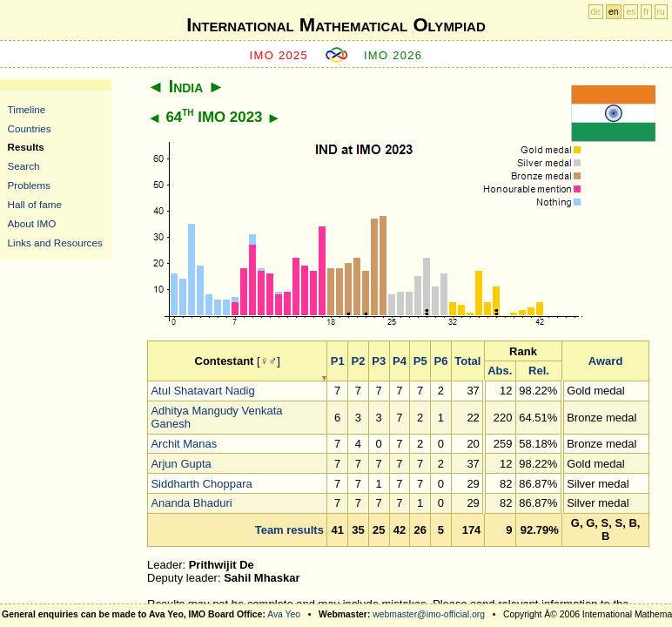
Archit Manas (184, 444)
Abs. (500, 371)
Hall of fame (35, 204)
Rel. (539, 371)
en (614, 12)
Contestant (225, 361)
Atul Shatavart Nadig (202, 391)
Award (606, 361)
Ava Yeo (284, 614)
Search (24, 166)
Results (26, 147)
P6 (441, 361)
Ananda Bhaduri (191, 503)
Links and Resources (55, 243)
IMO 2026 (393, 55)
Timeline (27, 109)
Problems (29, 185)
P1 (338, 361)
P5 (420, 361)
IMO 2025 (279, 55)
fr (646, 12)
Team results (289, 530)
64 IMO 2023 (214, 117)
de (596, 12)
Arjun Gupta (181, 464)
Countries (30, 128)
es (631, 12)
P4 (400, 361)
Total (467, 361)
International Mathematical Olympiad (336, 25)
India (186, 86)
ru (661, 12)
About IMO (32, 223)
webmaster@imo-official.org (429, 614)
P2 (359, 361)
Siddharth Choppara (201, 484)
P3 (379, 361)
